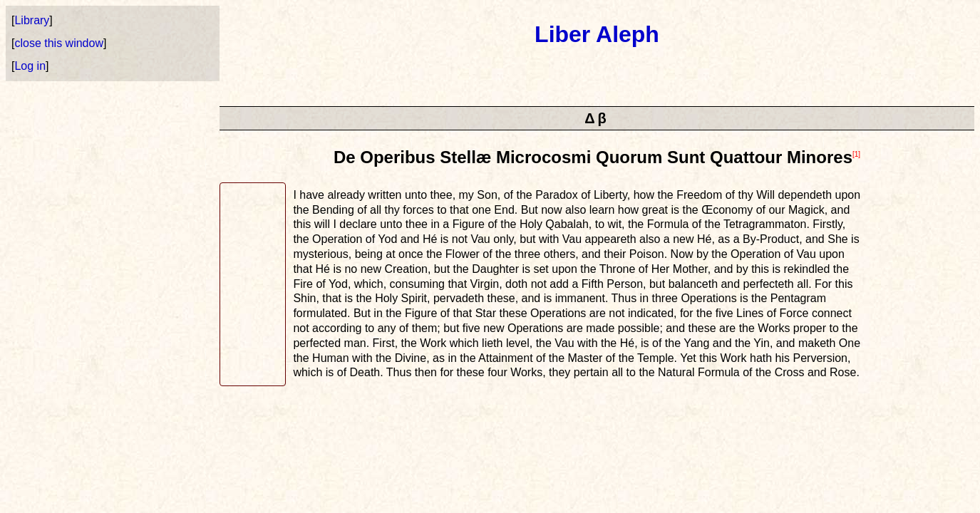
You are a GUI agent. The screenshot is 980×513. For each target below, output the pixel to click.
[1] (856, 154)
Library (32, 20)
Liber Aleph (597, 34)
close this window (59, 43)
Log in (30, 66)
